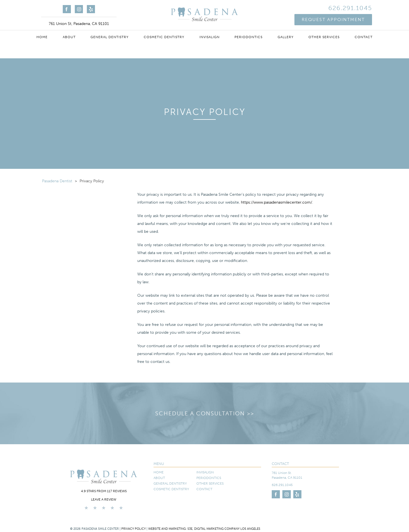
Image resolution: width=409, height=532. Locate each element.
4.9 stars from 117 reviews (104, 491)
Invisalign (210, 37)
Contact (364, 37)
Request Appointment (333, 19)
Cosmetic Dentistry (164, 37)
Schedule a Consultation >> (205, 413)
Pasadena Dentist (57, 181)
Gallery (286, 37)
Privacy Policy (133, 529)
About (69, 37)
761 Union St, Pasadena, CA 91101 (79, 24)
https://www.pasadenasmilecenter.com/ (276, 202)
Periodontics (248, 37)
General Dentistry (110, 37)
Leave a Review (104, 499)
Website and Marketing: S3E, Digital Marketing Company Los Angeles (204, 529)
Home (42, 37)
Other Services (324, 37)
